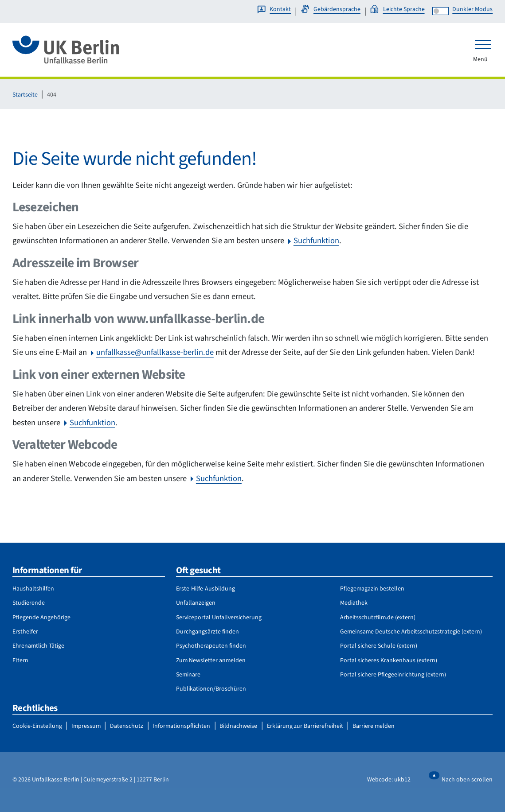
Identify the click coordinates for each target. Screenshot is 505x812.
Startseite (25, 95)
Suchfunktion (316, 241)
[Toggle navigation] (483, 44)
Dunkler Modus (472, 9)
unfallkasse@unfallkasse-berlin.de (155, 352)
